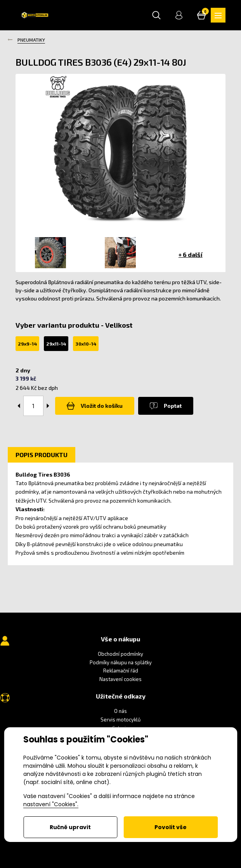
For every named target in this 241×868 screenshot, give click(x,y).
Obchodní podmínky (120, 654)
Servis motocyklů (120, 720)
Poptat (166, 406)
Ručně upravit (70, 827)
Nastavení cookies (120, 679)
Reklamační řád (121, 671)
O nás (120, 711)
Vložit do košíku (95, 406)
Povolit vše (171, 827)
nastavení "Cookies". (51, 804)
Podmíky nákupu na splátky (121, 662)
